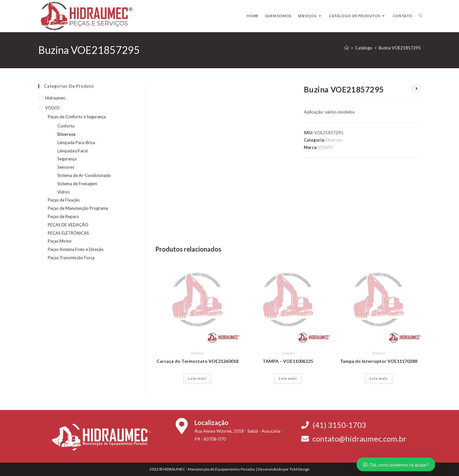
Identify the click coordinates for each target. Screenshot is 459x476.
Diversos (334, 140)
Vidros (64, 192)
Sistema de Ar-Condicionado (84, 175)
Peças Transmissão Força (71, 258)
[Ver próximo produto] (416, 89)
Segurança (67, 159)
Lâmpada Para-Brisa (76, 143)
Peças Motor (60, 241)
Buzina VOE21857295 (400, 48)
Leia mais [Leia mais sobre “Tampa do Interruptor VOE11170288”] (379, 378)
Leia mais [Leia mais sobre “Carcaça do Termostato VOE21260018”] (197, 378)
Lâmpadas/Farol (73, 151)
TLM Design (299, 469)
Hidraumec (55, 98)
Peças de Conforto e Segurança (77, 117)
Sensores (66, 167)
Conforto (66, 126)
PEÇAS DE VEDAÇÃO (68, 225)
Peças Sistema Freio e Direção (76, 249)
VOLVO (325, 147)
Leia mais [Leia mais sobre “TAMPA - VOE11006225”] (288, 378)
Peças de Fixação (64, 200)
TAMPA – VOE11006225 (288, 361)
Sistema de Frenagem (77, 184)
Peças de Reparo (63, 216)
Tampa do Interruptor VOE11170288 (379, 361)
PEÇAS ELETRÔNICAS (68, 233)
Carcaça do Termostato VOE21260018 (197, 361)
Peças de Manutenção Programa (78, 208)
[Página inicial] (347, 48)
